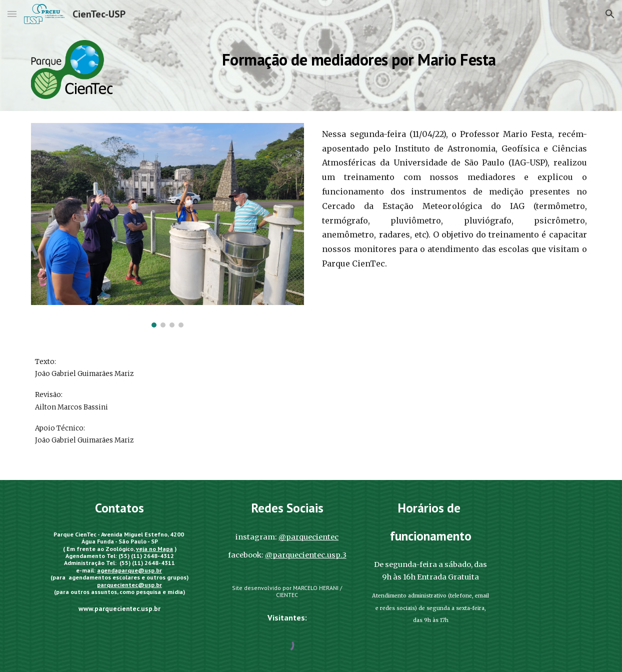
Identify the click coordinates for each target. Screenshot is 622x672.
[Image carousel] (167, 225)
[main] (359, 57)
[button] (12, 14)
